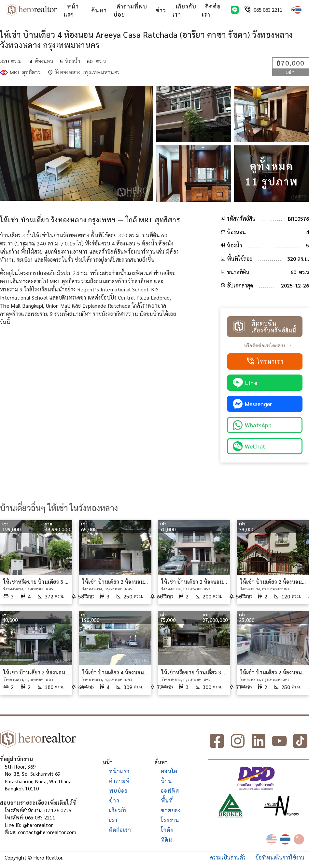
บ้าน (166, 781)
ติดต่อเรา (211, 10)
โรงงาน (170, 820)
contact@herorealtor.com (47, 832)
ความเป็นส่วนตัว (228, 857)
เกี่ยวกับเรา (184, 10)
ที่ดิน (166, 839)
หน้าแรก (71, 10)
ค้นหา (99, 10)
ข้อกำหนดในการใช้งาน (280, 857)
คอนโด (169, 771)
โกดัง (167, 830)
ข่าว (161, 10)
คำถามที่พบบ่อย (130, 10)
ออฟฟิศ (170, 791)
